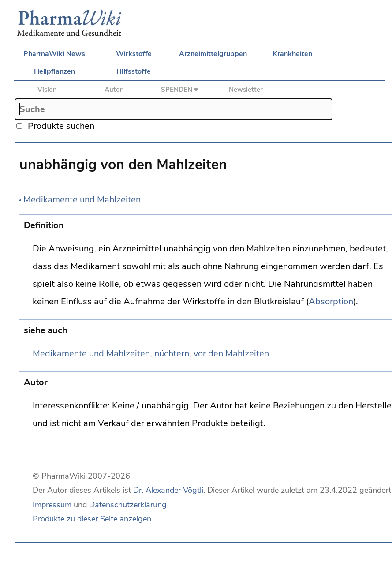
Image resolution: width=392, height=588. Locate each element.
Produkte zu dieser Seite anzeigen (92, 519)
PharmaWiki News (54, 54)
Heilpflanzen (54, 71)
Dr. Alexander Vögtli (168, 490)
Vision (47, 90)
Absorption (331, 301)
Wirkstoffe (134, 54)
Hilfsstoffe (134, 71)
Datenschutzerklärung (128, 505)
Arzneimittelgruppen (213, 54)
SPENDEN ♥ (179, 90)
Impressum (52, 505)
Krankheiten (292, 54)
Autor (114, 90)
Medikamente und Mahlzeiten (82, 200)
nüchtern (172, 354)
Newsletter (246, 90)
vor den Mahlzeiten (231, 354)
